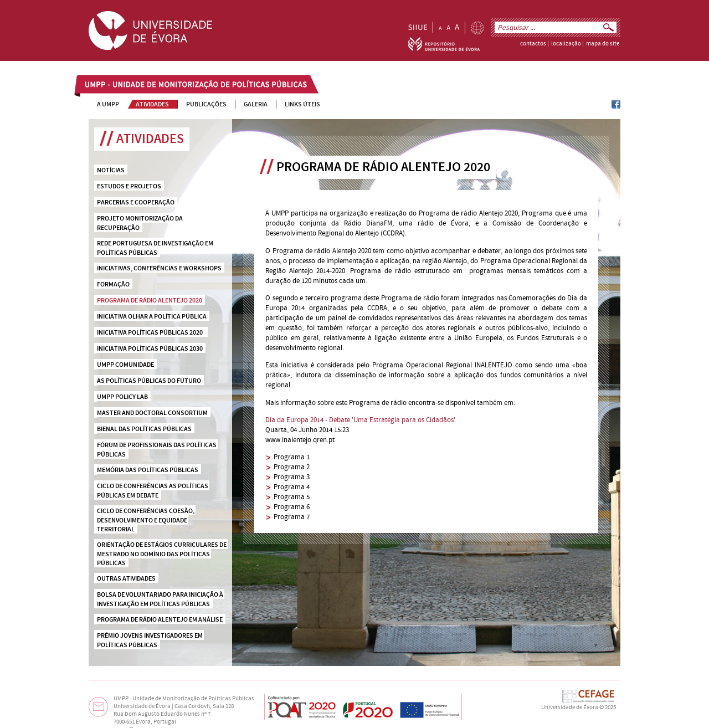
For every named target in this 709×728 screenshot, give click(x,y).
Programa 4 (292, 487)
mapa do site (603, 44)
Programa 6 (292, 507)
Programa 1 (292, 457)
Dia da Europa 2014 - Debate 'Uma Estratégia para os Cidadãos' (360, 420)
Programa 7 (292, 517)
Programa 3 (292, 477)
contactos (533, 44)
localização (566, 44)
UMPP (95, 85)
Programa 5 (292, 497)
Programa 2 (292, 467)
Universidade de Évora (570, 708)
